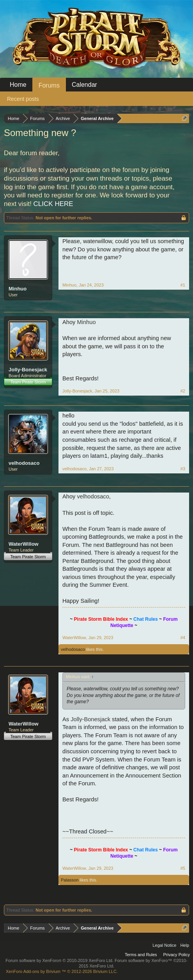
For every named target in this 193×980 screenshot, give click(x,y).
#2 (183, 391)
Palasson (70, 880)
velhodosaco (24, 463)
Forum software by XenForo (59, 960)
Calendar (84, 85)
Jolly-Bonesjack (28, 370)
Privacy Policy (177, 955)
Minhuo (18, 289)
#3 (183, 469)
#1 (183, 285)
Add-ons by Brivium (62, 971)
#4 (183, 638)
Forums (49, 85)
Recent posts (23, 99)
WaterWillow (24, 544)
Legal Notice (164, 945)
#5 (183, 868)
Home (18, 85)
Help (185, 945)
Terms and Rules (141, 955)
